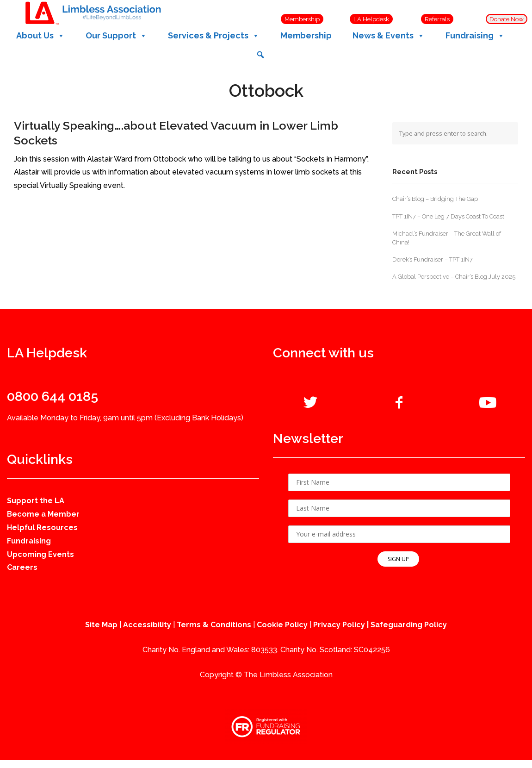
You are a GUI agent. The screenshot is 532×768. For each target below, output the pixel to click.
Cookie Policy (282, 625)
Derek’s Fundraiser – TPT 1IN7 (433, 259)
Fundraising (29, 541)
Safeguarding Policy (409, 625)
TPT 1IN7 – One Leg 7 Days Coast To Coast (448, 216)
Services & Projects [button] (214, 36)
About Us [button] (40, 36)
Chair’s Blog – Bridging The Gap (435, 199)
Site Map (101, 625)
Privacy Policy (339, 625)
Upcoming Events (40, 554)
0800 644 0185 (53, 396)
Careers (22, 567)
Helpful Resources (42, 528)
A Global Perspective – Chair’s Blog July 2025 (454, 277)
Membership (306, 35)
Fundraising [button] (475, 36)
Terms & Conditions (214, 625)
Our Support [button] (116, 36)
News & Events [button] (389, 36)
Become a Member (43, 514)
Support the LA (36, 501)
